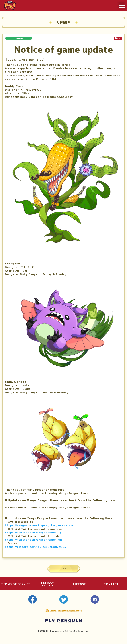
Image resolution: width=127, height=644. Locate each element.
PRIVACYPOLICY (48, 584)
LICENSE (80, 584)
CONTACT (111, 584)
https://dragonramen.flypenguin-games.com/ (39, 525)
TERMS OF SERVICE (16, 584)
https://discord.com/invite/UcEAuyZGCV (36, 546)
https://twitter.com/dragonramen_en (33, 539)
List (63, 568)
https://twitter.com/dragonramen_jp (33, 532)
